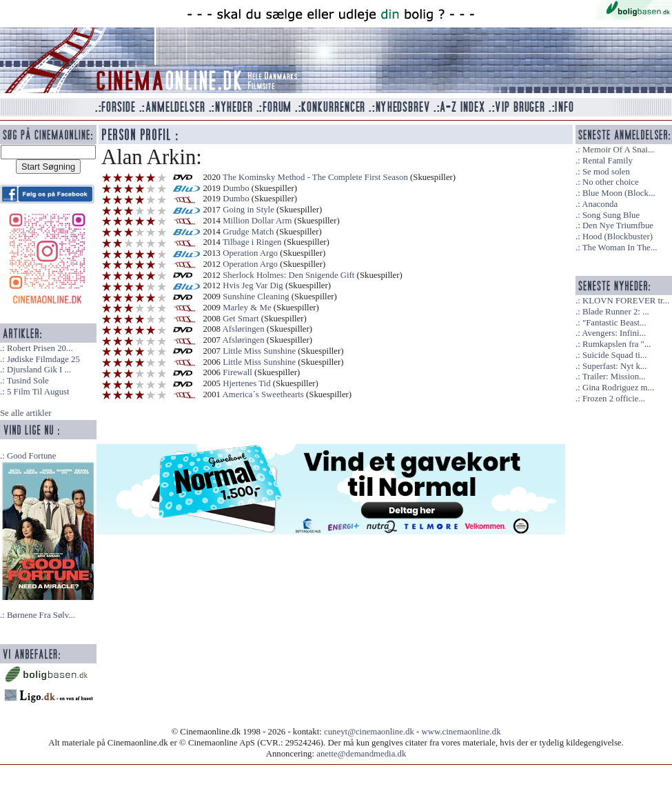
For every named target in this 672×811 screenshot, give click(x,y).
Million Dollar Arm (257, 221)
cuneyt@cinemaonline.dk (369, 732)
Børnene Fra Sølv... (41, 615)
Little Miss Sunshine (259, 351)
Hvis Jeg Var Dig (253, 286)
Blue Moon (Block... (619, 193)
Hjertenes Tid (246, 383)
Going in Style (248, 210)
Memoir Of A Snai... (619, 150)
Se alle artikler (26, 413)
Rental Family (608, 161)
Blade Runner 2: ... (616, 312)
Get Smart (241, 319)
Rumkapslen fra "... (617, 344)
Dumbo (236, 188)
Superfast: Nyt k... (614, 366)
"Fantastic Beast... (614, 323)
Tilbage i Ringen (252, 242)
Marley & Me (247, 308)
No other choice (611, 182)
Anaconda (600, 204)
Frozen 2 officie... (614, 399)
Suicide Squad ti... (614, 355)
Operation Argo (250, 253)
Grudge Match (248, 232)
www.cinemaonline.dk (461, 732)
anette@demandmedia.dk (361, 754)
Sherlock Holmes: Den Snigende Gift (288, 275)
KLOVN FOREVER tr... (626, 301)
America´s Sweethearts (263, 394)
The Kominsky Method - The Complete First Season (315, 177)
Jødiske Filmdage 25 (43, 359)
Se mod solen (606, 172)
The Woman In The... (620, 248)
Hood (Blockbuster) (618, 237)
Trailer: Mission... (614, 377)
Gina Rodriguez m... (618, 388)
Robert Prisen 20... (40, 348)
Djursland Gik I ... (39, 370)
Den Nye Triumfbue (618, 226)
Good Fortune (31, 456)
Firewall (237, 372)
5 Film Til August (38, 392)
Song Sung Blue (611, 215)
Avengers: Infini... (614, 333)
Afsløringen (244, 329)
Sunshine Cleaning (256, 297)
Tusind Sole (28, 381)
